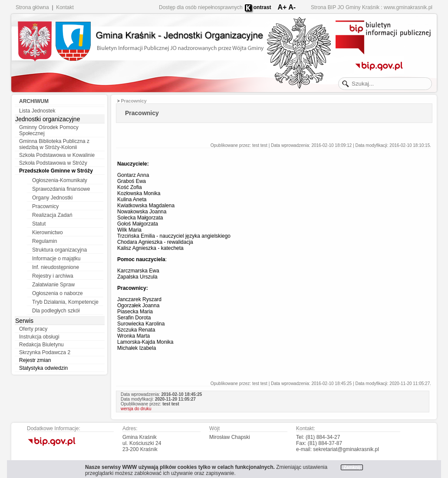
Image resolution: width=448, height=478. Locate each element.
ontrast (262, 7)
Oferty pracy (33, 329)
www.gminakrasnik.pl (408, 7)
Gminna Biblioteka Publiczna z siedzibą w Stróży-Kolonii (54, 144)
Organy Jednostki (52, 198)
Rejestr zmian (35, 360)
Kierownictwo (48, 232)
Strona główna (32, 7)
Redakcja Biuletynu (41, 345)
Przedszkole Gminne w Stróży (56, 171)
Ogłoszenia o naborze (58, 293)
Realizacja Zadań (52, 215)
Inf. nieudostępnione (56, 267)
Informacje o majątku (56, 259)
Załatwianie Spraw (53, 285)
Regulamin (44, 241)
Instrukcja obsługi (39, 337)
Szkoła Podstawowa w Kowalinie (57, 155)
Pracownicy (45, 206)
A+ (282, 7)
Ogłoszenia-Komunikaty (60, 180)
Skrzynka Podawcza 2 (45, 352)
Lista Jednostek (37, 111)
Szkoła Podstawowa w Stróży (53, 163)
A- (292, 7)
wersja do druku (136, 409)
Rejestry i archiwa (53, 276)
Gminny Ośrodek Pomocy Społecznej (49, 130)
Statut (39, 224)
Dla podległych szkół (56, 311)
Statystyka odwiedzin (43, 368)
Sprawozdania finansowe (61, 189)
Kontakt (65, 7)
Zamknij (352, 467)
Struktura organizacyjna (59, 250)
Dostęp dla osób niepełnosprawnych (201, 7)
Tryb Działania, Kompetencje (65, 302)
